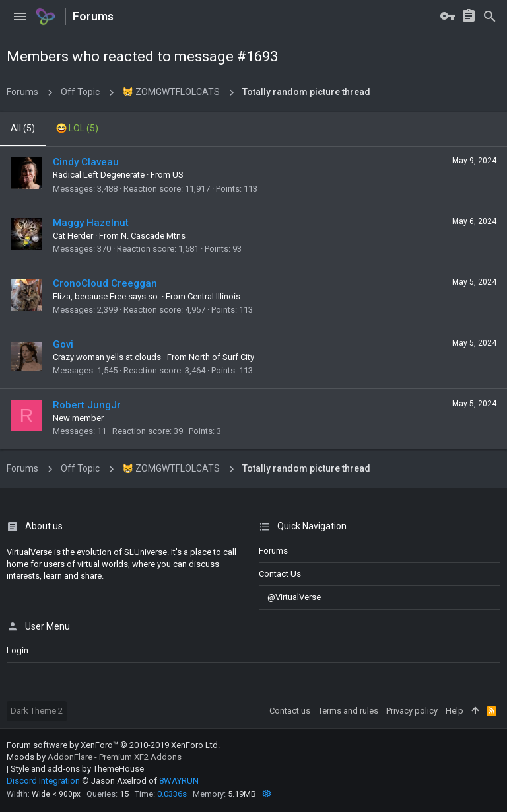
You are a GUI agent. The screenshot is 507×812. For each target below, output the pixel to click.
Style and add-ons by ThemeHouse (77, 769)
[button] (20, 17)
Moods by (94, 757)
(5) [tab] (23, 128)
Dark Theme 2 (37, 711)
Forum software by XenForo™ (113, 745)
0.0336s (172, 794)
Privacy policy (412, 711)
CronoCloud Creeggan (105, 283)
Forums (273, 551)
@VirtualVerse (290, 597)
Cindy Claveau (86, 162)
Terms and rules (348, 711)
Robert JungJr (87, 405)
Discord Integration (43, 781)
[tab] (77, 129)
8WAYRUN (179, 781)
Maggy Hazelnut (91, 223)
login (17, 650)
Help (455, 711)
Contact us (280, 574)
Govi (63, 344)
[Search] (490, 17)
